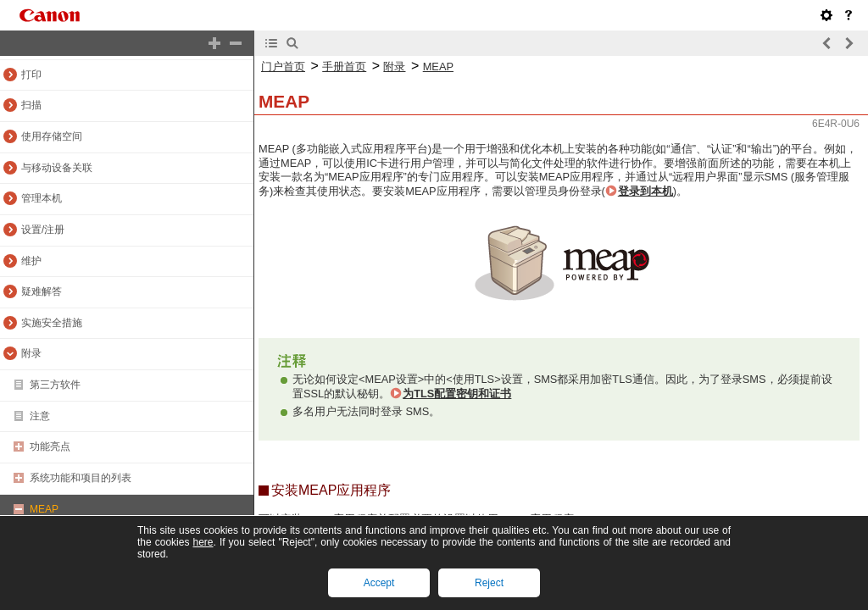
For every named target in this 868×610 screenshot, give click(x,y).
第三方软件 (55, 385)
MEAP (44, 509)
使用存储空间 (52, 136)
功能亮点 (50, 446)
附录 (31, 353)
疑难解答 (42, 291)
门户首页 (283, 67)
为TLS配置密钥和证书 (457, 394)
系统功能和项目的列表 (81, 478)
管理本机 (42, 198)
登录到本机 (645, 191)
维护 (31, 261)
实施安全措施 (52, 323)
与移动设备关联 (57, 168)
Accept (379, 583)
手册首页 (344, 67)
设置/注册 (43, 230)
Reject (489, 583)
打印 (31, 75)
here (203, 542)
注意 (40, 416)
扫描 (31, 105)
